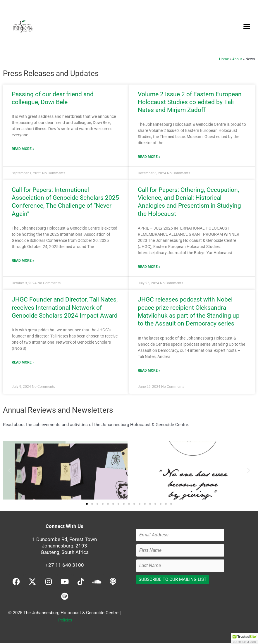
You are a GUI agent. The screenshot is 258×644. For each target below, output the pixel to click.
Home (224, 59)
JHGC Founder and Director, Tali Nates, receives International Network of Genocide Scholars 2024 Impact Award (65, 308)
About (237, 59)
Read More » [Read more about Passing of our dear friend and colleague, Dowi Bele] (23, 149)
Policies (65, 621)
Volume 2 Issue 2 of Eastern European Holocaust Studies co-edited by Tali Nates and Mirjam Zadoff (190, 102)
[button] (247, 26)
